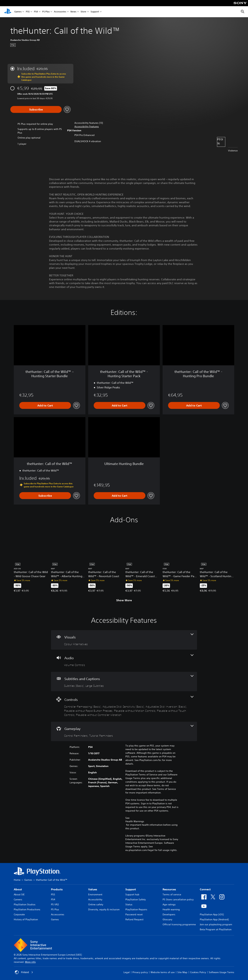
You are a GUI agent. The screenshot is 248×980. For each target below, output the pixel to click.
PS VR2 (55, 904)
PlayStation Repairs (136, 909)
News (73, 12)
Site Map (182, 972)
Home (17, 880)
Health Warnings (135, 821)
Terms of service (172, 894)
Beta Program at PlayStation (216, 929)
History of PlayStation (26, 919)
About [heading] (18, 889)
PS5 (28, 12)
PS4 (36, 12)
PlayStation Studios (25, 904)
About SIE (19, 894)
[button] (87, 127)
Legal (127, 972)
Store (83, 12)
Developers (169, 914)
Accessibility (95, 899)
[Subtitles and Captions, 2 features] (124, 682)
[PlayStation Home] (8, 12)
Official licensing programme (179, 924)
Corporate (19, 914)
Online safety (96, 904)
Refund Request (134, 919)
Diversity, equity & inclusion (104, 909)
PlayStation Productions (27, 909)
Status (129, 904)
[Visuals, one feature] (124, 640)
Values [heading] (93, 889)
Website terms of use (163, 972)
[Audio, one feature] (124, 661)
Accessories (60, 12)
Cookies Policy (198, 972)
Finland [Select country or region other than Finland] (24, 972)
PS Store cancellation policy (178, 899)
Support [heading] (131, 889)
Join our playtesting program (216, 924)
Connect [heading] (205, 889)
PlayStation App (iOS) (212, 914)
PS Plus (46, 12)
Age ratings (169, 904)
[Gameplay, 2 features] (124, 731)
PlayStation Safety (136, 899)
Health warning (171, 909)
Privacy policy (140, 972)
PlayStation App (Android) (214, 919)
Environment (95, 894)
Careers (18, 899)
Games (18, 12)
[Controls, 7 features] (124, 706)
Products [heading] (57, 889)
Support (95, 12)
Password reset (134, 914)
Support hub (132, 894)
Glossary (167, 919)
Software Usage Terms (221, 972)
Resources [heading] (169, 889)
